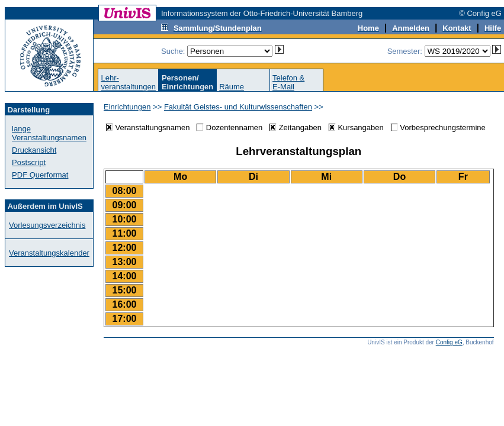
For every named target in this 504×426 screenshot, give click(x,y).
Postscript (29, 162)
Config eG (449, 342)
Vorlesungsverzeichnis (47, 225)
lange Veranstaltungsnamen (49, 133)
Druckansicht (34, 150)
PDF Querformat (40, 175)
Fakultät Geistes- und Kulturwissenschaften (238, 107)
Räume (232, 87)
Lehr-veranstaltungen (128, 82)
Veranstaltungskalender (49, 253)
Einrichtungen (127, 107)
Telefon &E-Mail (288, 82)
